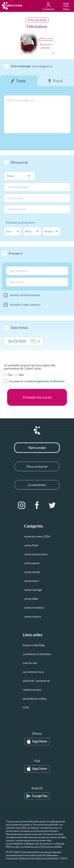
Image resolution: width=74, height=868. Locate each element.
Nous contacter (37, 466)
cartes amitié (32, 572)
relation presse (32, 690)
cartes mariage (33, 590)
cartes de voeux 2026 (37, 536)
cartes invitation (34, 608)
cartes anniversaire (36, 554)
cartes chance (32, 616)
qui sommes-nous (33, 672)
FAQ (26, 707)
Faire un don (37, 448)
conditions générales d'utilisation (44, 381)
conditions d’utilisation (37, 654)
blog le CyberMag (34, 645)
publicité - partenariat (36, 681)
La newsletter (37, 485)
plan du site (30, 663)
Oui (10, 375)
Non (21, 375)
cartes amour (32, 563)
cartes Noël (31, 545)
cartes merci (32, 581)
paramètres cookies (35, 699)
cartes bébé (31, 599)
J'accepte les (36, 381)
